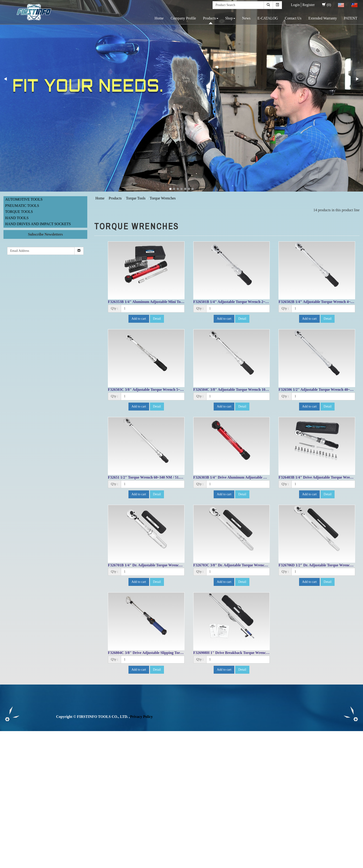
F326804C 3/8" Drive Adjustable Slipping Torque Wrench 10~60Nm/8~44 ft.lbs (170, 653)
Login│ (297, 5)
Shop (230, 18)
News (246, 18)
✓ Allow (6, 744)
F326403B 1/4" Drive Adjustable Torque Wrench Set (320, 477)
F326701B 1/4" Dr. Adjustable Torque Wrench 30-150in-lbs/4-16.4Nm (163, 565)
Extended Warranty (323, 18)
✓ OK (123, 865)
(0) (327, 5)
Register (308, 5)
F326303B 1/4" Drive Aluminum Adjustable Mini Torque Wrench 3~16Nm (252, 477)
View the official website (39, 781)
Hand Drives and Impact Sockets (38, 224)
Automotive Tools (24, 199)
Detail (157, 319)
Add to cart (139, 319)
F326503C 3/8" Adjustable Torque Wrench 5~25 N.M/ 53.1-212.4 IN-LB (164, 390)
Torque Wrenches (163, 198)
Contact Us (293, 18)
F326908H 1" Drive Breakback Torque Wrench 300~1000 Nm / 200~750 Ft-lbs (255, 653)
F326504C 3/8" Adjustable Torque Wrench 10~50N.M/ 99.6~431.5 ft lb (249, 390)
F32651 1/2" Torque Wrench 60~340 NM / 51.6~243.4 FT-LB (155, 477)
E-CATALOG (268, 18)
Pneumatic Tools (22, 206)
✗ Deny (6, 750)
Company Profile (183, 18)
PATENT (350, 18)
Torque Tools (19, 212)
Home (159, 18)
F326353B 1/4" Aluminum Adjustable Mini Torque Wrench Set (158, 302)
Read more (10, 781)
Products (211, 18)
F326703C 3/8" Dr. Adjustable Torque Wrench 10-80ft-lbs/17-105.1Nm (249, 565)
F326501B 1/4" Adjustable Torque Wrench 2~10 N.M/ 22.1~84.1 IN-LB (249, 302)
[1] (153, 309)
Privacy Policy (141, 717)
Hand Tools (17, 218)
